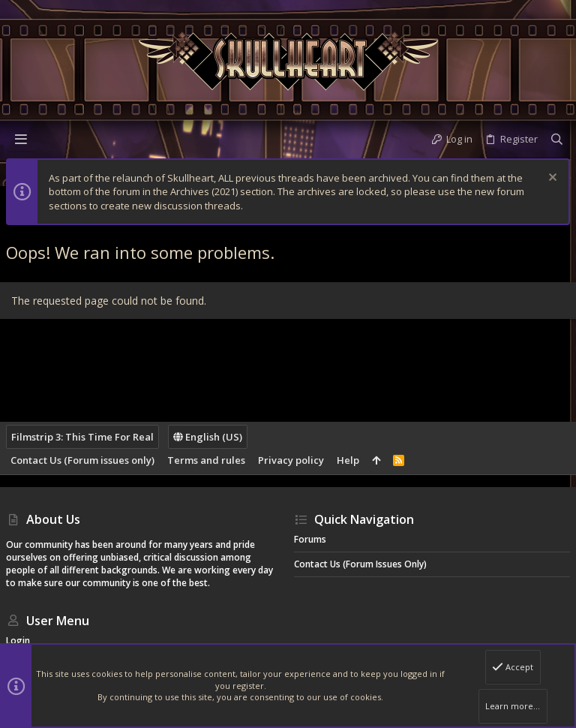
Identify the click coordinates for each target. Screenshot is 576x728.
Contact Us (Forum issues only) (82, 460)
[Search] (557, 139)
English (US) (208, 437)
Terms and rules (206, 460)
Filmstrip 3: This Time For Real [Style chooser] (82, 437)
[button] (21, 139)
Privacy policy (291, 460)
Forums (310, 539)
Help (348, 460)
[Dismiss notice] (551, 179)
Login (18, 641)
